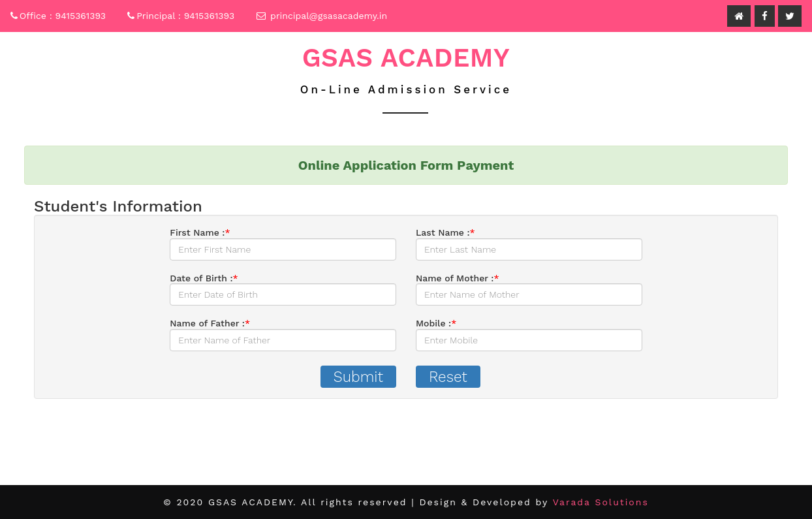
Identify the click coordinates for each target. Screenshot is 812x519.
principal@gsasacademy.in (329, 16)
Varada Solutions (601, 502)
